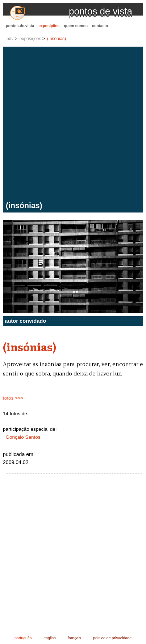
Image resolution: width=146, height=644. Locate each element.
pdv (10, 39)
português (23, 638)
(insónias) (57, 39)
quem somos (76, 26)
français (74, 638)
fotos (13, 398)
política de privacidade (112, 638)
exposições (49, 26)
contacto (100, 26)
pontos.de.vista (20, 26)
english (50, 638)
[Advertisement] (73, 125)
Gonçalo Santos (23, 437)
